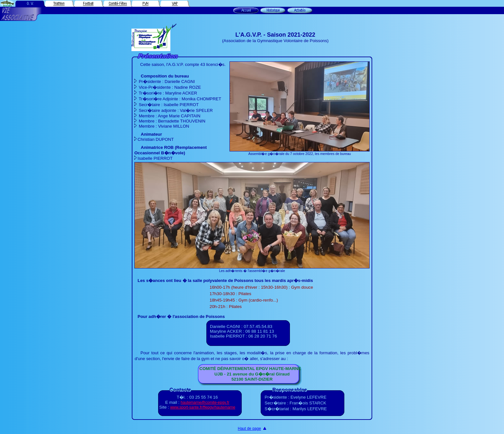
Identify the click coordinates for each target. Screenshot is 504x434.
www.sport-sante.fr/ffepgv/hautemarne (203, 407)
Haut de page (249, 429)
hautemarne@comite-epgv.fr (205, 402)
